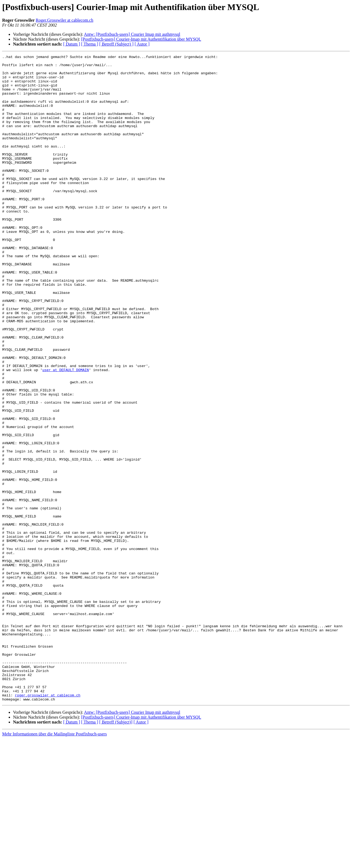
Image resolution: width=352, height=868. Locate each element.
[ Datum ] (72, 44)
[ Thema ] (90, 44)
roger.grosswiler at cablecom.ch (48, 824)
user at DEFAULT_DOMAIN (66, 433)
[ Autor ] (142, 44)
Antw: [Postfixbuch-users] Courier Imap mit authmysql (132, 34)
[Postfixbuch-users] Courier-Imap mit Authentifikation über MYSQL (141, 39)
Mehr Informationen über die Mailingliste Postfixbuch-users (54, 863)
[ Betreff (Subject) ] (116, 44)
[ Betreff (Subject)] (116, 851)
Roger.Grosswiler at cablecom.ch (64, 20)
